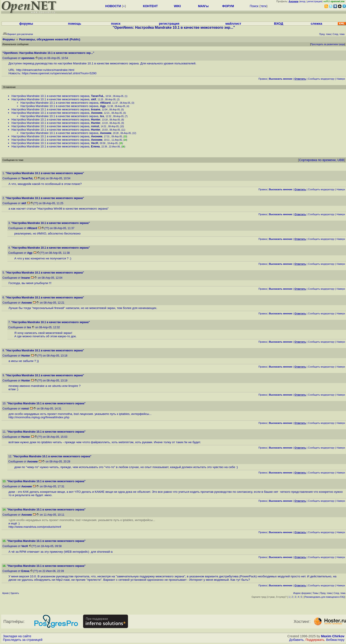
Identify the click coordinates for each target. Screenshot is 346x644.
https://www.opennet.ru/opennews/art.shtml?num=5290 (59, 73)
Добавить (296, 640)
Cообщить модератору (321, 79)
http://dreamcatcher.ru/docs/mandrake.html (45, 70)
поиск (116, 24)
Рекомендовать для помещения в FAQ (325, 597)
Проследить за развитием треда (328, 44)
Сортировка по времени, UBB (322, 160)
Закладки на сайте (17, 636)
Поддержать (315, 640)
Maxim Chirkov (333, 636)
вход (303, 1)
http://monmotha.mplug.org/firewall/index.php (39, 417)
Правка (263, 79)
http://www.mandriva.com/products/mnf (35, 527)
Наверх (341, 79)
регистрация (315, 1)
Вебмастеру (335, 640)
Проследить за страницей (23, 640)
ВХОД (279, 24)
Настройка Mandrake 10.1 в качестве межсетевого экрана (50, 96)
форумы (26, 24)
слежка (316, 24)
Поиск (254, 6)
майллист (233, 24)
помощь (75, 24)
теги (263, 6)
